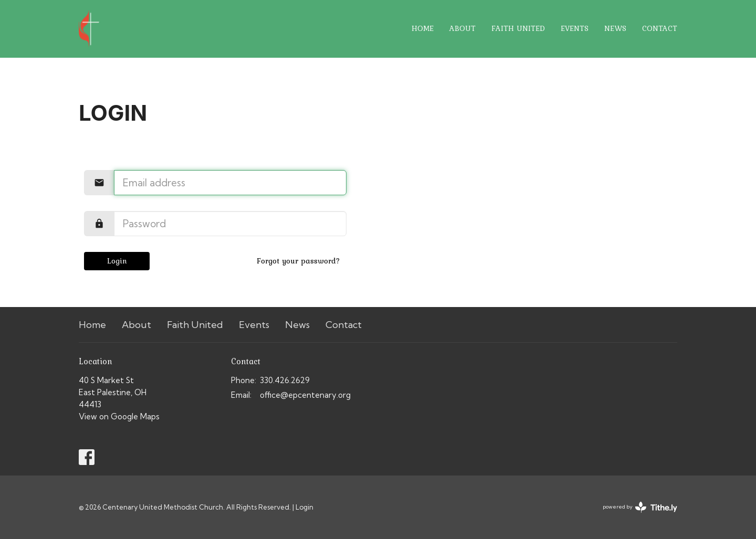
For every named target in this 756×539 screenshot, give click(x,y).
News (615, 28)
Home (423, 28)
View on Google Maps (119, 416)
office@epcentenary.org (305, 395)
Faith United (518, 28)
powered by (640, 507)
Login (117, 261)
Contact (660, 28)
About (463, 28)
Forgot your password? (298, 261)
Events (575, 28)
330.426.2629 (285, 380)
